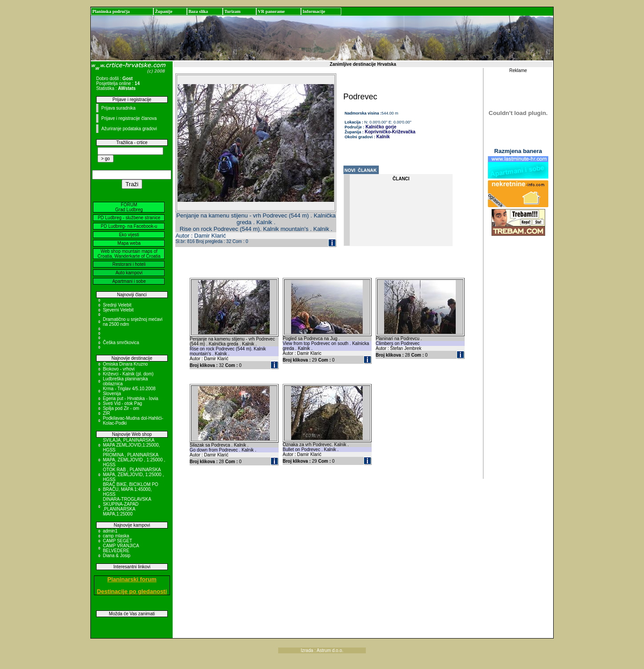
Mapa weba (129, 243)
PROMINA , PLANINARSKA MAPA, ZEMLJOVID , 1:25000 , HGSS (134, 460)
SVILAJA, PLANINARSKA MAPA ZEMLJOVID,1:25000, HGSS (131, 445)
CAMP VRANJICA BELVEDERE (121, 548)
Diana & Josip (117, 556)
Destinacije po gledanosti (132, 591)
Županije (163, 11)
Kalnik (383, 137)
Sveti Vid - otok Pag (123, 403)
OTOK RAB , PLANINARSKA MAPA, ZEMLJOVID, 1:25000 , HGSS (133, 475)
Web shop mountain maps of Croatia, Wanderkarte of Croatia (129, 254)
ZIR (106, 413)
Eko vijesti (129, 235)
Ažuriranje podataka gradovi (129, 129)
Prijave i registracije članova (129, 118)
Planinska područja (111, 11)
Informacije (314, 11)
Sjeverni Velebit (118, 310)
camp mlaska (116, 536)
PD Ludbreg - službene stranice (129, 218)
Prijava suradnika (118, 108)
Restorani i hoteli (129, 264)
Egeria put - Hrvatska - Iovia (131, 398)
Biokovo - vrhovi (119, 369)
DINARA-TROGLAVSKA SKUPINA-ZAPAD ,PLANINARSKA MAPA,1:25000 (127, 507)
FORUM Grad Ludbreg (129, 207)
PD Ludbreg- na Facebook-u (129, 226)
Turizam (232, 11)
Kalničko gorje (381, 127)
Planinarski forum (132, 579)
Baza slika (198, 11)
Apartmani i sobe (129, 281)
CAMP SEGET (117, 541)
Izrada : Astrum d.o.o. (322, 650)
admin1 (110, 531)
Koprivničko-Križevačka (390, 132)
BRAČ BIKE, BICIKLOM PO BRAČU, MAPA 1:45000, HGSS (131, 489)
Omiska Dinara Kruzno (125, 364)
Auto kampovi (129, 273)
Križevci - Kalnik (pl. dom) (128, 374)
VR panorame (271, 11)
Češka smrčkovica (121, 343)
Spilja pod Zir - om (121, 408)
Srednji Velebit (117, 305)
